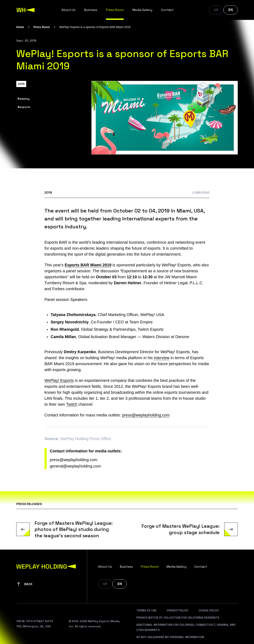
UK (216, 10)
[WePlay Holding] (26, 10)
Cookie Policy (209, 610)
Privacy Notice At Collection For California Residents (178, 618)
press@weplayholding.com (146, 415)
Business (91, 10)
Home (20, 27)
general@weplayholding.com (75, 466)
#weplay (24, 99)
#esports (24, 107)
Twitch (72, 404)
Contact (167, 10)
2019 (21, 84)
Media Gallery (142, 10)
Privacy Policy (178, 610)
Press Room (115, 10)
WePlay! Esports (59, 380)
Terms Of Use (146, 610)
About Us (68, 10)
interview (162, 358)
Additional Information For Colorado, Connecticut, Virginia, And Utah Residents (186, 627)
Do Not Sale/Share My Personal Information (170, 637)
